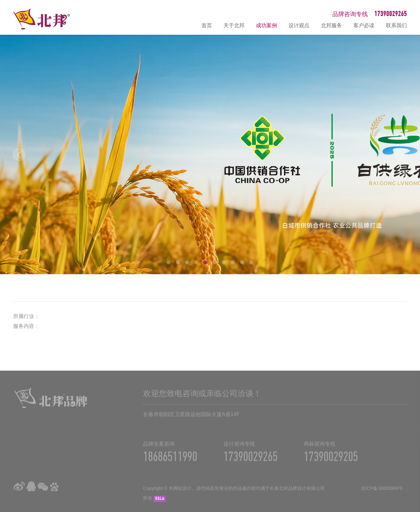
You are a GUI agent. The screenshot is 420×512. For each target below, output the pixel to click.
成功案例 (266, 25)
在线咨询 (412, 437)
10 (251, 262)
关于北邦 (234, 25)
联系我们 (396, 25)
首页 (207, 25)
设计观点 (299, 25)
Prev (19, 154)
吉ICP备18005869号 (382, 492)
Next (401, 154)
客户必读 (364, 25)
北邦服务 (331, 25)
